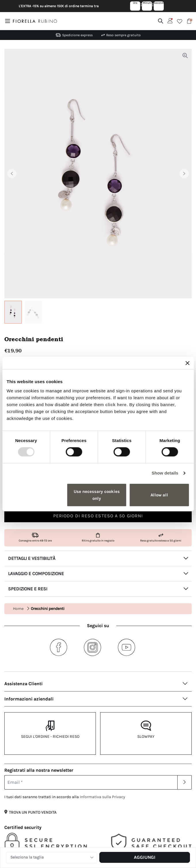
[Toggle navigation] (9, 21)
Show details (165, 473)
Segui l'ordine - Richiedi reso (50, 737)
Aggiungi (145, 857)
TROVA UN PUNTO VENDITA (33, 812)
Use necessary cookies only (97, 495)
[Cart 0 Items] (189, 21)
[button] (18, 174)
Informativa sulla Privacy (102, 797)
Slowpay (146, 737)
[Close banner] (187, 363)
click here (116, 405)
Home (18, 609)
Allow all (159, 495)
